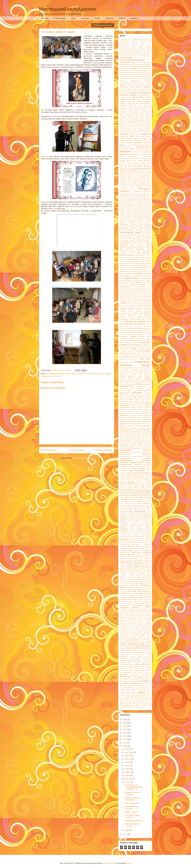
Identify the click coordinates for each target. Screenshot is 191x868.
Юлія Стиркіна (131, 695)
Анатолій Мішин (131, 79)
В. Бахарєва (131, 120)
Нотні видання (140, 499)
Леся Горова (142, 355)
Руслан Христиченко (137, 614)
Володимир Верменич (127, 185)
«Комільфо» (146, 54)
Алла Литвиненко (133, 71)
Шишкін (122, 690)
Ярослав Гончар (138, 703)
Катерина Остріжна (127, 311)
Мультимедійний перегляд (131, 464)
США (148, 642)
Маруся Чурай (145, 403)
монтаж (128, 436)
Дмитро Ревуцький (132, 265)
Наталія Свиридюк (127, 483)
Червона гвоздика (126, 686)
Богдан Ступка (145, 114)
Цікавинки (110, 18)
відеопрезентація (135, 158)
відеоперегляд (125, 158)
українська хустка (134, 660)
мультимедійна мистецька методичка (135, 452)
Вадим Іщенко (140, 120)
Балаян (140, 101)
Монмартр (146, 434)
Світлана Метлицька (138, 620)
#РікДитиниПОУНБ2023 (129, 62)
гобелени (128, 216)
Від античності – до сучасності (139, 154)
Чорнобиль (129, 688)
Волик (148, 181)
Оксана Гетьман (125, 506)
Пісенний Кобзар (134, 559)
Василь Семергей (138, 130)
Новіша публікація (49, 450)
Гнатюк (129, 214)
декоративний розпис (131, 232)
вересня (128, 759)
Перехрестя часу (140, 555)
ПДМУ (134, 552)
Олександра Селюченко (128, 524)
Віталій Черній (139, 177)
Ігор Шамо (129, 295)
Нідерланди (130, 489)
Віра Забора (132, 165)
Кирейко (138, 319)
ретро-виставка (125, 606)
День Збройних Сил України (141, 237)
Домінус (137, 270)
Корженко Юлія (144, 336)
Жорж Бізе (146, 283)
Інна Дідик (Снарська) (138, 299)
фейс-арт (142, 671)
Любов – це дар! (131, 812)
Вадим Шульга (132, 122)
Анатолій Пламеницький (130, 81)
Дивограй (134, 259)
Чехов (136, 686)
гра (131, 218)
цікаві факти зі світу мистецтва (135, 682)
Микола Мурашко (131, 409)
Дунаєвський (129, 272)
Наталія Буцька (138, 477)
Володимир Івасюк (143, 187)
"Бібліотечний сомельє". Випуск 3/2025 (135, 48)
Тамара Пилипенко (142, 646)
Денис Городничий (126, 235)
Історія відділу (60, 18)
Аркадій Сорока (125, 91)
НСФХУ (148, 499)
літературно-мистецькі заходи (88, 374)
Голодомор (147, 216)
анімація (142, 85)
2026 (125, 719)
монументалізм (136, 436)
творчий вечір (125, 650)
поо (126, 591)
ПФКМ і (135, 600)
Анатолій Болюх (139, 77)
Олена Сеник (135, 530)
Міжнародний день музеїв (130, 430)
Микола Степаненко (143, 411)
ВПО (127, 196)
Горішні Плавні (125, 218)
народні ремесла (126, 477)
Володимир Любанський (128, 183)
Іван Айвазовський (139, 287)
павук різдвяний (125, 542)
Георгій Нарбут (145, 210)
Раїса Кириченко (145, 600)
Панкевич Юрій (134, 546)
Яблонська (147, 699)
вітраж (148, 177)
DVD (140, 705)
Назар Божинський (136, 471)
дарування (139, 230)
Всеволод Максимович (143, 196)
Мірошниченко (130, 434)
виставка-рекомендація (128, 149)
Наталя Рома (139, 487)
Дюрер (136, 272)
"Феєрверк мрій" (125, 54)
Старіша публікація (104, 450)
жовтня (128, 755)
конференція (124, 336)
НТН (122, 502)
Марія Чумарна (135, 401)
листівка (137, 357)
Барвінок (123, 103)
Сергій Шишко (146, 626)
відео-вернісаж (134, 156)
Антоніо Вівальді (126, 89)
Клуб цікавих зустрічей (135, 321)
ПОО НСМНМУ (144, 591)
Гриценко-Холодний (137, 228)
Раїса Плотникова (126, 602)
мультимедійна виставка (135, 450)
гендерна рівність (133, 210)
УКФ (149, 666)
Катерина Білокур (143, 309)
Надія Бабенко (140, 467)
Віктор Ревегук (132, 160)
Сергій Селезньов (134, 626)
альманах (140, 73)
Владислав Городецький (128, 179)
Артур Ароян (138, 97)
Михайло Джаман (127, 426)
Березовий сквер (136, 106)
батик (129, 103)
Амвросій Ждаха (130, 75)
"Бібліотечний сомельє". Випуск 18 (135, 44)
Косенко (131, 338)
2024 (125, 726)
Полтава (137, 567)
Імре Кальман (125, 299)
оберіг (131, 502)
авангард (147, 64)
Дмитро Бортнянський (138, 263)
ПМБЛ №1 (141, 561)
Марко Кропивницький (132, 403)
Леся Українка (129, 357)
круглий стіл (135, 343)
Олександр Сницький (135, 514)
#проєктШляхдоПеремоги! (133, 60)
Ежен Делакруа (129, 274)
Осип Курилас (135, 538)
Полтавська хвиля (134, 577)
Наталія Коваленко (127, 481)
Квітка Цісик (138, 313)
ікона (131, 297)
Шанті (140, 688)
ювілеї (141, 692)
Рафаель (129, 604)
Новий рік (142, 497)
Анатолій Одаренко (144, 79)
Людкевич (147, 374)
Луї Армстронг (131, 374)
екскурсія (139, 274)
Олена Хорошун (145, 530)
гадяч (135, 208)
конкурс (128, 334)
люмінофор (130, 380)
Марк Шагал (146, 401)
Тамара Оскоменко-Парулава (132, 644)
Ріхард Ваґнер (145, 610)
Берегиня (123, 106)
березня (128, 779)
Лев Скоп (147, 347)
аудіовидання (146, 99)
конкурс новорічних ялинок (141, 334)
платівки (134, 561)
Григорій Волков (135, 222)
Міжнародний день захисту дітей (135, 428)
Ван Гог (142, 126)
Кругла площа (125, 343)
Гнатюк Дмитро (137, 214)
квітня (127, 775)
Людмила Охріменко (135, 378)
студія (122, 642)
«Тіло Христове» (144, 56)
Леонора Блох (146, 353)
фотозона (147, 677)
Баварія (123, 101)
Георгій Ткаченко (126, 212)
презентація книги (136, 597)
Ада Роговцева (125, 69)
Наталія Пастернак (143, 481)
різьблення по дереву (127, 610)
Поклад (122, 567)
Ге (149, 208)
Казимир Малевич (136, 305)
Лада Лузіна (143, 345)
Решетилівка (138, 606)
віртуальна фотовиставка (128, 173)
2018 (125, 746)
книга (148, 322)
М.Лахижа (139, 384)
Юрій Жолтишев (141, 695)
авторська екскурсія (142, 66)
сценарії (143, 642)
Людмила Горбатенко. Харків (131, 376)
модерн (139, 434)
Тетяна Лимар (125, 654)
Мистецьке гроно (134, 417)
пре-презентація (145, 596)
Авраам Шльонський (127, 66)
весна (132, 136)
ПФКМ (130, 600)
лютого (128, 782)
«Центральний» (126, 58)
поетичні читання (145, 565)
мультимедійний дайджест (135, 458)
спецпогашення (125, 636)
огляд (139, 502)
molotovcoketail (109, 863)
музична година (137, 444)
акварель (134, 68)
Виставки (85, 18)
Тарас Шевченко (131, 648)
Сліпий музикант (144, 632)
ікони (135, 297)
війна (143, 158)
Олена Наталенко (137, 528)
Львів (140, 374)
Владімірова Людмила (143, 179)
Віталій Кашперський (127, 175)
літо (149, 372)
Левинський (124, 349)
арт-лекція (132, 93)
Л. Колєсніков (133, 344)
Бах (133, 103)
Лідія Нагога (133, 359)
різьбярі (138, 610)
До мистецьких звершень (140, 267)
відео (122, 156)
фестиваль (127, 673)
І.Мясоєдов (142, 285)
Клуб (74, 18)
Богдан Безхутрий (132, 114)
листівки (144, 357)
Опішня (136, 534)
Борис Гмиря (140, 116)
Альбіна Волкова (130, 73)
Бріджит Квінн (138, 118)
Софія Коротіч (136, 634)
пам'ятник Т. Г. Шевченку (141, 544)
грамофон (147, 218)
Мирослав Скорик (127, 413)
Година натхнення (137, 216)
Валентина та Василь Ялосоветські (132, 124)
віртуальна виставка (142, 167)
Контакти (134, 18)
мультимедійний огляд (140, 462)
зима (122, 285)
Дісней (131, 261)
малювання (137, 393)
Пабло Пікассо (134, 540)
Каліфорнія (147, 305)
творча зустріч (144, 648)
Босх (130, 118)
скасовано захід (144, 630)
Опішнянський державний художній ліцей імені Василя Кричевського (135, 536)
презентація (124, 597)
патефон (136, 550)
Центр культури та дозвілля (129, 681)
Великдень (124, 134)
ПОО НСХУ (134, 593)
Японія (123, 703)
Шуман (134, 693)
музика (128, 442)
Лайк (149, 345)
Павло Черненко (145, 540)
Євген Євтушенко (145, 278)
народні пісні (146, 475)
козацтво (147, 330)
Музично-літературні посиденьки (139, 448)
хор (133, 679)
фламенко (135, 675)
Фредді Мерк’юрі (125, 679)
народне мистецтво (133, 475)
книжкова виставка (134, 324)
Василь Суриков (130, 132)
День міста (129, 241)
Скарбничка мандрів (128, 630)
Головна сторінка (76, 450)
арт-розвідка (142, 95)
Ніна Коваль (139, 489)
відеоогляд (147, 156)
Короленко (123, 338)
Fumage (125, 707)
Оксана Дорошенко (138, 506)
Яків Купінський (125, 701)
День (135, 235)
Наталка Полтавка (126, 487)
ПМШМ (148, 561)
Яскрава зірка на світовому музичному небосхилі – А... (134, 787)
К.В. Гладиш (124, 305)
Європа (148, 281)
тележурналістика (144, 652)
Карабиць (123, 307)
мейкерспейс (125, 405)
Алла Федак (143, 71)
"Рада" (136, 52)
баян (138, 103)
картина (131, 309)
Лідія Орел (145, 359)
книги (122, 324)
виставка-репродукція (143, 149)
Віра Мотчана (142, 165)
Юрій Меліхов (131, 697)
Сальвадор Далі (131, 618)
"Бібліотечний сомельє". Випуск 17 (135, 42)
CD (137, 705)
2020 (125, 739)
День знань (124, 239)
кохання (123, 340)
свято (131, 622)
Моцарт (143, 436)
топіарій (131, 658)
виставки (126, 151)
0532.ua (123, 64)
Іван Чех (145, 293)
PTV (134, 707)
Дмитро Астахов (139, 261)
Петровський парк (130, 557)
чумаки (135, 688)
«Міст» (122, 56)
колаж (130, 332)
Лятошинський (137, 382)
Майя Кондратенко (138, 389)
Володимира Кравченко (142, 194)
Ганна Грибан (143, 208)
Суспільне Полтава (53, 376)
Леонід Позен (125, 353)
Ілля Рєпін (141, 297)
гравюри (140, 218)
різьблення (147, 608)
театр (134, 650)
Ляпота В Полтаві (126, 382)
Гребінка (130, 220)
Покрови (129, 567)
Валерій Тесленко (132, 126)
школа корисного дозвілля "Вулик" (138, 690)
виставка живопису (134, 143)
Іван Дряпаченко (141, 289)
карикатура (130, 307)
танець (122, 648)
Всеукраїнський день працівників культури (135, 202)
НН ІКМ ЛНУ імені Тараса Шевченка (135, 491)
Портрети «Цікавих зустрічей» (132, 799)
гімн (149, 212)
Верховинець (124, 136)
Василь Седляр (125, 130)
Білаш (139, 108)
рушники (147, 614)
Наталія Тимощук (133, 485)
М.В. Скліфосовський (127, 384)
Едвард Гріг (142, 272)
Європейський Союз (127, 283)
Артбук (129, 97)
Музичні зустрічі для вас (137, 446)
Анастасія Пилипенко (143, 75)
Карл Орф (138, 307)
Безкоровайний (145, 103)
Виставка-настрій (126, 147)
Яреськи (129, 703)
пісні (142, 559)
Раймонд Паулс (138, 602)
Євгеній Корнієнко (138, 281)
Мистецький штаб (135, 419)
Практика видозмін (128, 596)
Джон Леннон (129, 257)
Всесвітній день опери (129, 198)
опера (129, 534)
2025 (125, 723)
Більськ (130, 110)
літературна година (127, 362)
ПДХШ (139, 552)
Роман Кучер (124, 614)
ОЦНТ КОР (125, 540)
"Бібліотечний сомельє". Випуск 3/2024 (135, 46)
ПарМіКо (130, 550)
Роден (122, 612)
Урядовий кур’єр (126, 669)
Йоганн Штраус (133, 303)
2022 (125, 733)
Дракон (122, 272)
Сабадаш (141, 616)
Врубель (132, 196)
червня (128, 769)
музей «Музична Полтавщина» (131, 438)
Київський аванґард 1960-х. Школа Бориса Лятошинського (135, 317)
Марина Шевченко (144, 397)
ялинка (148, 701)
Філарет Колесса (138, 673)
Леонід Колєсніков (142, 351)
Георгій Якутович (140, 212)
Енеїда (148, 276)
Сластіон (132, 632)
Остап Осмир (145, 538)
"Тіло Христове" (145, 52)
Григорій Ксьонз (137, 224)
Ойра (122, 504)
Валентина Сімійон (144, 122)
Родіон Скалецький (131, 612)
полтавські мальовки (134, 587)
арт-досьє (143, 91)
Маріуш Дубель (140, 399)
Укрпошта (143, 666)
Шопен (122, 693)
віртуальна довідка (126, 169)
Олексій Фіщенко (136, 526)
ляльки (147, 380)
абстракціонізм (139, 64)
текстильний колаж (132, 652)
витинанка (137, 152)
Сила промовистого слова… (132, 825)
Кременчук (135, 340)
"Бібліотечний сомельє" (141, 40)
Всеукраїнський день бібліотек (139, 200)
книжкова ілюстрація (135, 328)
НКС (145, 489)
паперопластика (132, 548)
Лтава (102, 374)
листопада (129, 752)
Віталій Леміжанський (143, 175)
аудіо (138, 99)
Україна (122, 660)
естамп (122, 278)
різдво (148, 605)
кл (146, 319)
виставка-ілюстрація (133, 145)
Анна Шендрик (136, 87)
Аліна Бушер (142, 69)
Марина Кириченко (136, 395)
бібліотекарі (124, 108)
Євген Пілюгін (132, 278)
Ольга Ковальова (126, 532)
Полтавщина (142, 589)
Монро (122, 436)
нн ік (149, 489)
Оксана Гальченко (143, 504)
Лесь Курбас (124, 355)
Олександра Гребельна (141, 522)
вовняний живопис (139, 181)
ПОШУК (147, 593)
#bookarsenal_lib (145, 62)
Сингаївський (146, 628)
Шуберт (128, 693)
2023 (125, 729)
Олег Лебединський (137, 512)
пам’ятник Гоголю (137, 542)
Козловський (124, 332)
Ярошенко (132, 705)
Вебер (148, 132)
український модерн (132, 666)
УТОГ (136, 669)
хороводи (137, 679)
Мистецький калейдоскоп (68, 9)
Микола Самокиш (127, 411)
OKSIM (130, 707)
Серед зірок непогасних (130, 628)
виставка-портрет (143, 147)
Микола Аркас (138, 405)
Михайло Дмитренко (143, 426)
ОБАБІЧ (126, 502)
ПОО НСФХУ (125, 593)
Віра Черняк (129, 167)
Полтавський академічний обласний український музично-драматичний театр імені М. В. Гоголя (135, 581)
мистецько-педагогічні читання (140, 424)
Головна (45, 18)
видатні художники (134, 141)
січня (127, 830)
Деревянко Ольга (133, 255)
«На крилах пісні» (132, 56)
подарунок (130, 565)
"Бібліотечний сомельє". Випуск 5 (131, 50)
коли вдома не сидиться (141, 332)
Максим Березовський (135, 391)
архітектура (131, 99)
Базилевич (131, 101)
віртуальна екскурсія (142, 169)
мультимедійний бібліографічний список (135, 456)
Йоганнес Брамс (145, 303)
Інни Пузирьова (131, 301)
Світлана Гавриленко (143, 618)
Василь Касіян (132, 128)
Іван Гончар (130, 289)
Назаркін (129, 473)
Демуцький (147, 233)
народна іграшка (138, 473)
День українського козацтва (141, 247)
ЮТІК (141, 699)
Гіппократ (123, 214)
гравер (135, 218)
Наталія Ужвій (145, 485)
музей (148, 436)
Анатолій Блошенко (126, 77)
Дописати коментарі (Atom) (83, 458)
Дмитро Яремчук (145, 265)
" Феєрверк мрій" (126, 40)
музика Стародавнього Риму (141, 442)
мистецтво (124, 415)
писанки (139, 557)
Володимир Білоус (144, 183)
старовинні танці (136, 638)
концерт (133, 336)
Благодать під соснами (138, 112)
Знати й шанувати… (132, 803)
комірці (122, 334)
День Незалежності (140, 241)
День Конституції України (137, 239)
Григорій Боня (139, 220)
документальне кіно (127, 270)
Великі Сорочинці (135, 134)
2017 (125, 834)
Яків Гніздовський (138, 701)
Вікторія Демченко (144, 160)
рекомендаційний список (142, 604)
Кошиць (128, 340)
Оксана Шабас (145, 508)
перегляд (146, 552)
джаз (122, 257)
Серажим (139, 622)
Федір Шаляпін (133, 671)
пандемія (123, 546)
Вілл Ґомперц (140, 163)
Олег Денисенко (139, 510)
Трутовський (146, 658)
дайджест (130, 230)
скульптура (124, 632)
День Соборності (137, 245)
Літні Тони (143, 372)
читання (123, 688)
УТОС (142, 669)
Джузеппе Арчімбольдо (142, 257)
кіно (143, 319)
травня (128, 772)
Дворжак (147, 230)
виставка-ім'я (146, 145)
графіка (123, 220)
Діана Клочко (142, 259)
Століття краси (145, 640)
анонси (147, 87)
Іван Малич (134, 291)
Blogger (128, 863)
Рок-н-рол (147, 612)
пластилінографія (126, 561)
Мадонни (147, 384)
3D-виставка (130, 64)
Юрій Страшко (134, 699)
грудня (128, 749)
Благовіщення (124, 112)
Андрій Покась (133, 85)
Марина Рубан (131, 397)
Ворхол (122, 196)
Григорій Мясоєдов (136, 226)
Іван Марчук (143, 291)
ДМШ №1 (124, 267)
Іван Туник (138, 293)
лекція (74, 374)
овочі (135, 502)
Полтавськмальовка (131, 589)
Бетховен (147, 106)
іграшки (136, 295)
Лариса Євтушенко (126, 347)
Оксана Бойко (130, 504)
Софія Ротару (146, 634)
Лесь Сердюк (133, 355)
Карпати (123, 309)
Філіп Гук (147, 673)
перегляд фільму (127, 554)
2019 (125, 743)
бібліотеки (132, 108)
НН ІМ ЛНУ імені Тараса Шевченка (132, 493)
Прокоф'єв (123, 600)
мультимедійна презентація (135, 454)
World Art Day (140, 707)
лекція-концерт (145, 349)
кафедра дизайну (126, 313)
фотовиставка (126, 677)
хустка (148, 679)
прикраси (147, 597)
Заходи (97, 18)
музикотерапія (125, 444)
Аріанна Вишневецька (142, 89)
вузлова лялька (145, 206)
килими (133, 319)
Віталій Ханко (126, 177)
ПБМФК (123, 552)
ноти (133, 499)
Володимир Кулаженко (141, 192)
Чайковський (146, 684)
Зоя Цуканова (130, 285)
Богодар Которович (127, 116)
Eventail (144, 705)
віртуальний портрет (143, 173)
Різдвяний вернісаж (130, 608)
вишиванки (146, 152)
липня (127, 765)
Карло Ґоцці (146, 307)
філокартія (124, 675)
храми (143, 679)
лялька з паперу (139, 380)
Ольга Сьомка (138, 532)
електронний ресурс (138, 276)
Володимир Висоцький (143, 185)
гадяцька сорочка (126, 208)
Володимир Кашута (128, 189)
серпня (128, 762)
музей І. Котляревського (135, 440)
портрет (141, 593)
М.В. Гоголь (146, 382)
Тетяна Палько (138, 654)
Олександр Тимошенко (134, 520)
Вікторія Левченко (127, 163)
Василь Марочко (144, 128)
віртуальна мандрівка (128, 171)
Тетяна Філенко (137, 656)
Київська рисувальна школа (131, 315)
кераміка (147, 313)
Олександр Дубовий (135, 518)
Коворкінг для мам (135, 330)
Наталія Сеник (140, 483)
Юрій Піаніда (142, 697)
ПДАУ (129, 552)
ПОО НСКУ (132, 591)
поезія (136, 565)
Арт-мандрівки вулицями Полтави (58, 374)
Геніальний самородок (133, 821)
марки (122, 403)
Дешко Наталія (145, 255)
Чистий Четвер (145, 686)
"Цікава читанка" (136, 54)
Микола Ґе (141, 407)
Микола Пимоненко (144, 409)
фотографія (138, 677)
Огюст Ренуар (146, 502)
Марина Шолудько (126, 399)
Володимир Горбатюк (128, 187)
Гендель (123, 210)
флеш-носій (146, 675)
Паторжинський (145, 550)
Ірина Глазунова (142, 301)
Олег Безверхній (126, 510)
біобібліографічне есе (142, 110)
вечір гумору (140, 136)
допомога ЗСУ (145, 270)
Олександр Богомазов (134, 516)
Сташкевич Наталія (132, 640)
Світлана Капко (125, 620)
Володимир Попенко (127, 194)
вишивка (124, 154)
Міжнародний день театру (138, 432)
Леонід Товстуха (135, 353)
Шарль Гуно (146, 688)
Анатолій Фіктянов (137, 83)
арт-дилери (135, 91)
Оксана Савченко (134, 508)
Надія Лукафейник (139, 469)
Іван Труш (131, 293)
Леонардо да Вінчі (127, 351)
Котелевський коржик (143, 338)
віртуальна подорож (143, 171)
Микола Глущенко (131, 407)
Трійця (138, 658)
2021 (125, 736)
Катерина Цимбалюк (143, 311)
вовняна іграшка (126, 181)
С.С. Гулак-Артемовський (128, 616)
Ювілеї (122, 18)
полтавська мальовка (135, 571)
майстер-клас (127, 386)
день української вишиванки (132, 249)
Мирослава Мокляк (143, 413)
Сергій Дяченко (138, 624)
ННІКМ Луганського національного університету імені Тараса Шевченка (135, 495)
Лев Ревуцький (138, 347)
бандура (147, 101)
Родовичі (140, 612)
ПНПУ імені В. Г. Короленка (131, 563)
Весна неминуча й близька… (132, 808)
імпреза (147, 297)
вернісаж (146, 134)
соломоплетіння (125, 634)
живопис (138, 282)
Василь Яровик (141, 132)
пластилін (147, 559)
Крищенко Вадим (145, 340)
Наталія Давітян (131, 479)
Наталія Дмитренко (144, 479)
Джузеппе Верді (125, 259)
